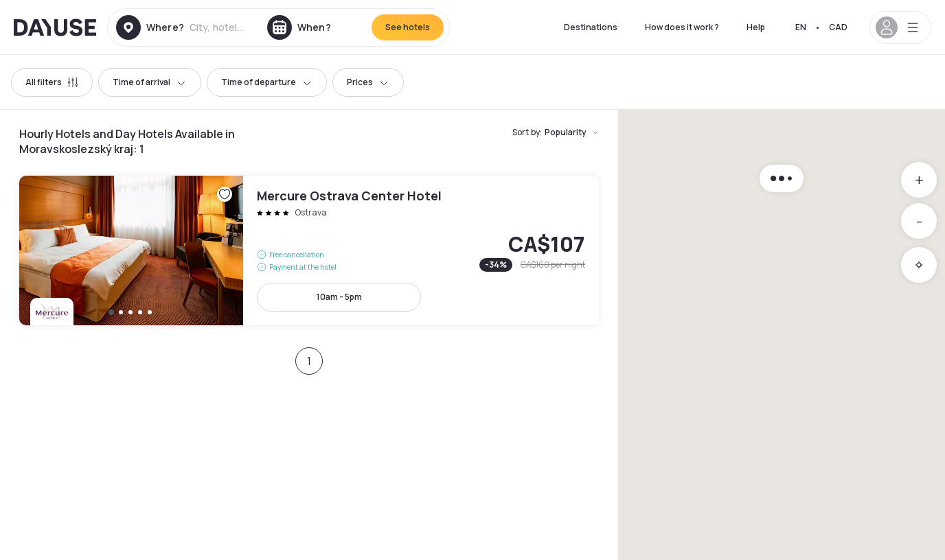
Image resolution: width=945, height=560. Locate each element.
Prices (368, 82)
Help (756, 27)
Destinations (591, 27)
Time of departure (267, 82)
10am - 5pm (339, 297)
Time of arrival (150, 82)
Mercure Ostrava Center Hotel (309, 250)
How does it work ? (682, 27)
